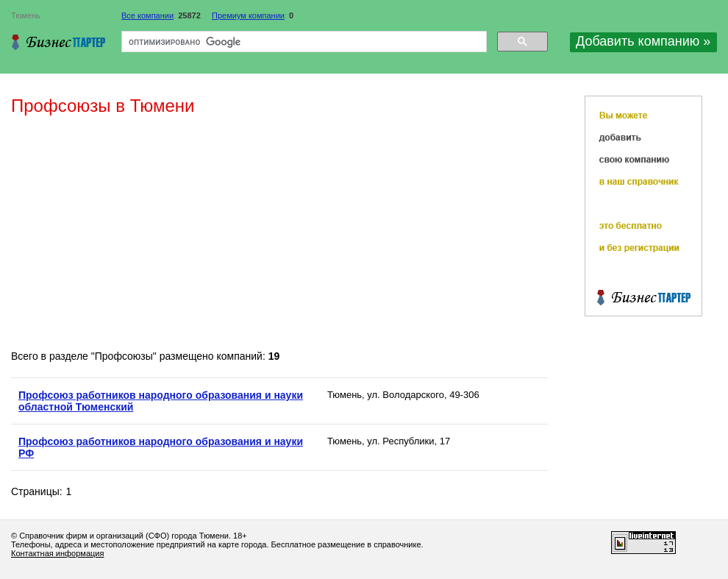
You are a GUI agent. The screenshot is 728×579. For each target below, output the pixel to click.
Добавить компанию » (643, 41)
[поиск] (303, 42)
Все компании (147, 15)
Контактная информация (57, 553)
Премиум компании (248, 15)
